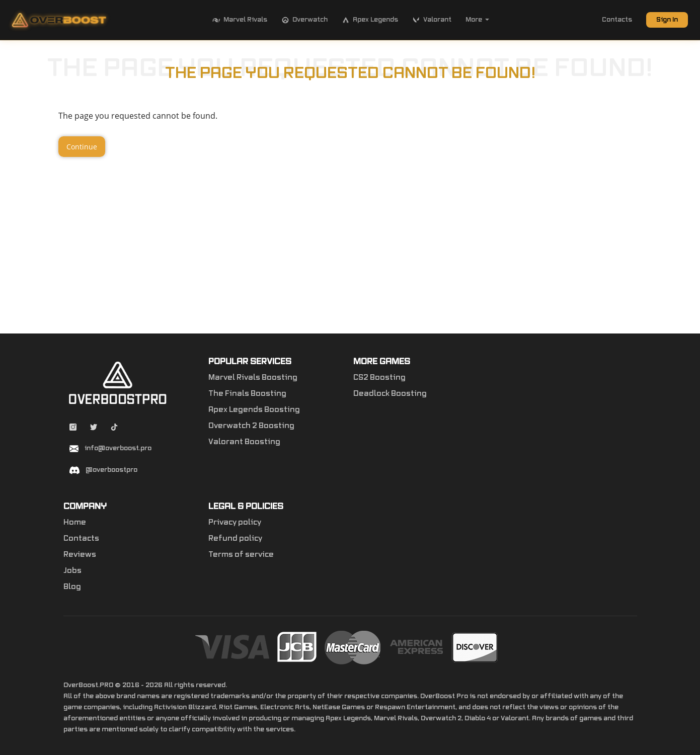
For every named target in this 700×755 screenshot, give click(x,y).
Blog (72, 587)
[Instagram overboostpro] (74, 429)
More (478, 20)
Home (75, 523)
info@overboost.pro (118, 448)
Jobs (72, 571)
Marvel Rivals (240, 20)
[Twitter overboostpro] (94, 429)
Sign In (667, 20)
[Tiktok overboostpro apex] (114, 429)
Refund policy (235, 539)
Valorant (432, 20)
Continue (82, 147)
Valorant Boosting (244, 442)
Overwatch (304, 20)
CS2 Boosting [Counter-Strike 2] (379, 378)
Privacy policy (235, 523)
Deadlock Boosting (390, 394)
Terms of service (241, 555)
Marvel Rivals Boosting (253, 378)
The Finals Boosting (247, 394)
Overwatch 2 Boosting (251, 426)
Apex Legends (370, 20)
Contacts (617, 20)
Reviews (80, 555)
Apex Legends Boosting (254, 410)
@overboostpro (111, 470)
